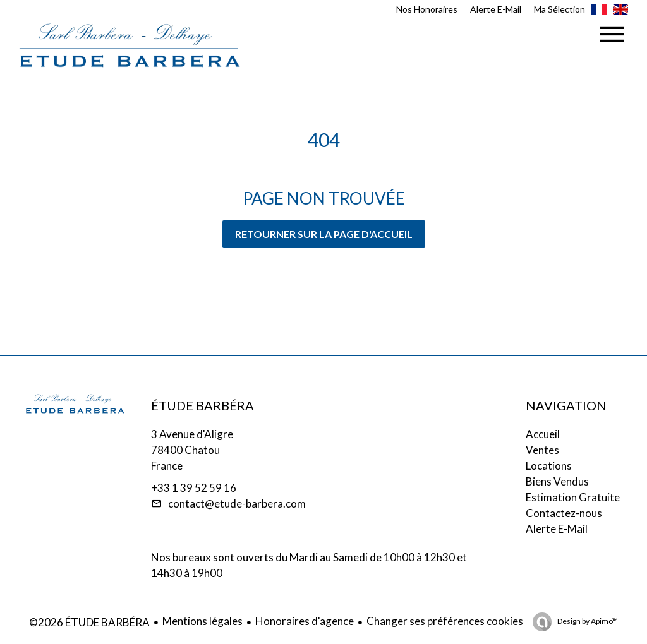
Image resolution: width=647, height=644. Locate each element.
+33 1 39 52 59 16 (194, 488)
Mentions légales (203, 621)
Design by (587, 621)
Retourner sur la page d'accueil (324, 234)
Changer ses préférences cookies (445, 621)
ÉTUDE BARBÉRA (203, 405)
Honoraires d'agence (305, 621)
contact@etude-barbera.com (237, 504)
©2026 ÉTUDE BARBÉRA (89, 622)
